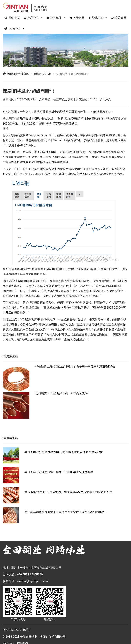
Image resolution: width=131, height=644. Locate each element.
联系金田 (121, 18)
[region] (65, 50)
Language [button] (17, 28)
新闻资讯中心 (42, 74)
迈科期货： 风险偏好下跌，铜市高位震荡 (61, 393)
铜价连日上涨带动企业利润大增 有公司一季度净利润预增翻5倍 (75, 367)
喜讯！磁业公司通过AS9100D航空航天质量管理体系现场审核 (64, 452)
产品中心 (35, 18)
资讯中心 (100, 18)
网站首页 (14, 18)
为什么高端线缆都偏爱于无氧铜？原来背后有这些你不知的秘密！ (66, 512)
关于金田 (79, 18)
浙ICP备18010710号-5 (17, 630)
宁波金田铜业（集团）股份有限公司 (43, 637)
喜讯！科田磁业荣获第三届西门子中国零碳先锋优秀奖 (59, 472)
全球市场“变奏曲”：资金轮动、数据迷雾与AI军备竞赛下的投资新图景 (68, 492)
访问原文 (105, 99)
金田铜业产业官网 (17, 74)
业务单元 (58, 18)
